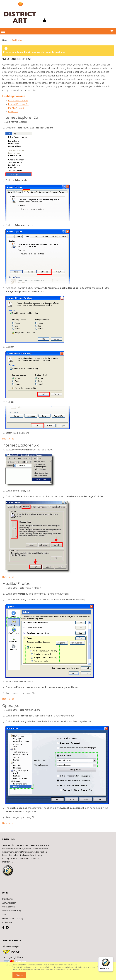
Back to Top (8, 439)
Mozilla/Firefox (16, 108)
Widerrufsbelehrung (12, 911)
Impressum (7, 922)
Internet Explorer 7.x (18, 101)
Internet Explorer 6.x (18, 104)
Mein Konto (7, 899)
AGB (4, 915)
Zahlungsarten (9, 903)
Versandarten (8, 907)
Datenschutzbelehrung (13, 919)
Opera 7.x (13, 112)
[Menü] (111, 959)
